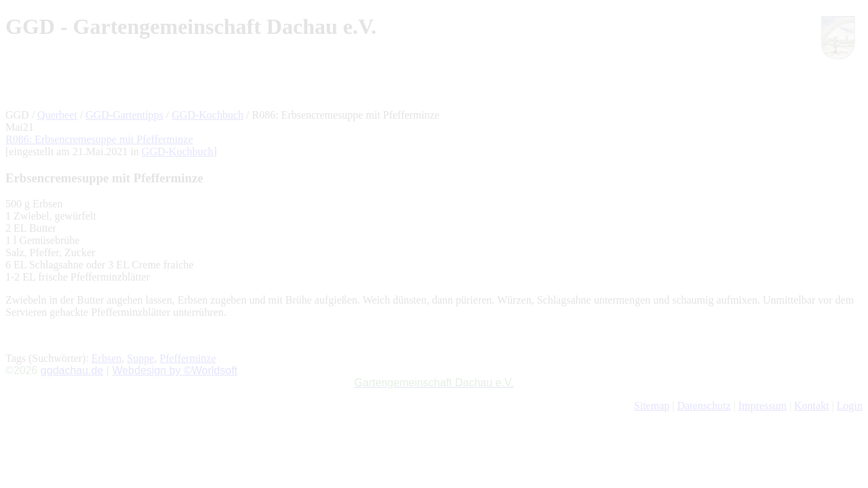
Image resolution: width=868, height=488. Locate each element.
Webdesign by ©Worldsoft (175, 370)
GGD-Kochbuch (208, 115)
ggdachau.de (72, 370)
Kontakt (812, 406)
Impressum (763, 406)
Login (850, 406)
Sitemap (652, 406)
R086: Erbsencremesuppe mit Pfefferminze (99, 139)
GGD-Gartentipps (124, 115)
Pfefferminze (188, 358)
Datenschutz (704, 406)
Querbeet (57, 115)
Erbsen (106, 358)
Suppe (140, 358)
